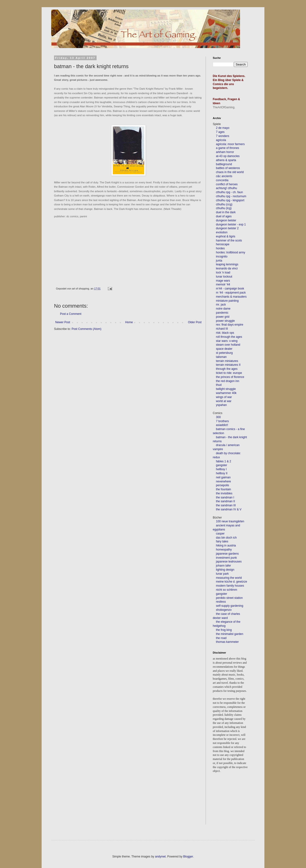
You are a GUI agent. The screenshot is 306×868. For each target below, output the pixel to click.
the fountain (223, 489)
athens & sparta (226, 160)
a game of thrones (227, 148)
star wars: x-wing (227, 341)
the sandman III (226, 505)
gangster (221, 465)
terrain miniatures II (228, 365)
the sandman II (225, 501)
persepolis (222, 485)
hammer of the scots (229, 240)
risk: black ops (225, 333)
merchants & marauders (231, 297)
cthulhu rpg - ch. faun (229, 192)
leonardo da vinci (227, 268)
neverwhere (223, 481)
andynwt (160, 857)
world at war (224, 401)
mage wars (223, 281)
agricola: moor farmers (230, 144)
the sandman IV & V (229, 509)
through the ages (227, 369)
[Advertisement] (234, 805)
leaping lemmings (227, 264)
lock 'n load (223, 273)
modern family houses (230, 586)
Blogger (188, 857)
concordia (222, 180)
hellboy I (221, 469)
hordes (220, 248)
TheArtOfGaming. (224, 107)
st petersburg (224, 353)
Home (129, 322)
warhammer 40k (226, 393)
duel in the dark (226, 212)
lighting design (225, 570)
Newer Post (63, 322)
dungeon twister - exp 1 (231, 224)
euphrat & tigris (226, 236)
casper (220, 534)
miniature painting (227, 301)
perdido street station (229, 598)
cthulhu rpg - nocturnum (231, 196)
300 (218, 417)
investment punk (226, 558)
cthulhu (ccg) (224, 204)
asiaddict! (222, 425)
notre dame (223, 309)
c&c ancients (224, 176)
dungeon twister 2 (227, 228)
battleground (224, 164)
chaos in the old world (230, 172)
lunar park (222, 574)
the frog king (224, 630)
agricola (221, 140)
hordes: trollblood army (230, 252)
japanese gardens (227, 554)
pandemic (222, 313)
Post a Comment (71, 314)
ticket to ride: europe (229, 373)
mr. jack (221, 305)
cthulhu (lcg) (224, 208)
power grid (223, 317)
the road (221, 638)
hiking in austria (226, 546)
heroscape (223, 244)
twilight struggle (226, 389)
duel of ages (224, 216)
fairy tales (222, 541)
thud (219, 385)
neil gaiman (223, 477)
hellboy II (222, 473)
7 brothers (222, 421)
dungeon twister (226, 220)
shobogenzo (224, 610)
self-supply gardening (229, 606)
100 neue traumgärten (230, 521)
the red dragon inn (227, 381)
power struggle (225, 321)
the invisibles (224, 493)
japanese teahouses (228, 562)
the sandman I (225, 497)
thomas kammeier (227, 642)
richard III (222, 329)
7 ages (220, 132)
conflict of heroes (227, 184)
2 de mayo (223, 128)
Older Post (195, 322)
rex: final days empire (229, 325)
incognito (222, 257)
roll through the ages (229, 337)
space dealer (224, 349)
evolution (222, 232)
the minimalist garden (229, 634)
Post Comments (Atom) (86, 329)
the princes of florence (230, 377)
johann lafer (223, 566)
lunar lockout (224, 277)
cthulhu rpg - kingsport (230, 200)
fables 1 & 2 (223, 461)
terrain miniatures (227, 361)
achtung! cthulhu (226, 188)
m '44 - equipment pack (231, 293)
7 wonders (222, 136)
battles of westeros (228, 168)
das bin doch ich (226, 538)
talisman (221, 357)
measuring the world (229, 578)
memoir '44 (223, 284)
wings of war (224, 397)
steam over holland (228, 345)
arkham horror (225, 152)
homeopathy (224, 550)
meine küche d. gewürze (231, 582)
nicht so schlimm (227, 590)
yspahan (221, 405)
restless (221, 602)
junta (219, 261)
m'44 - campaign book (230, 289)
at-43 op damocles (228, 156)
